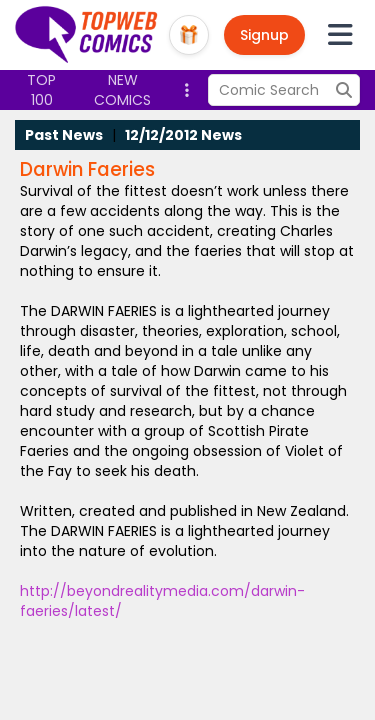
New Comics (122, 90)
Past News (64, 135)
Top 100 (41, 90)
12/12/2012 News (183, 135)
